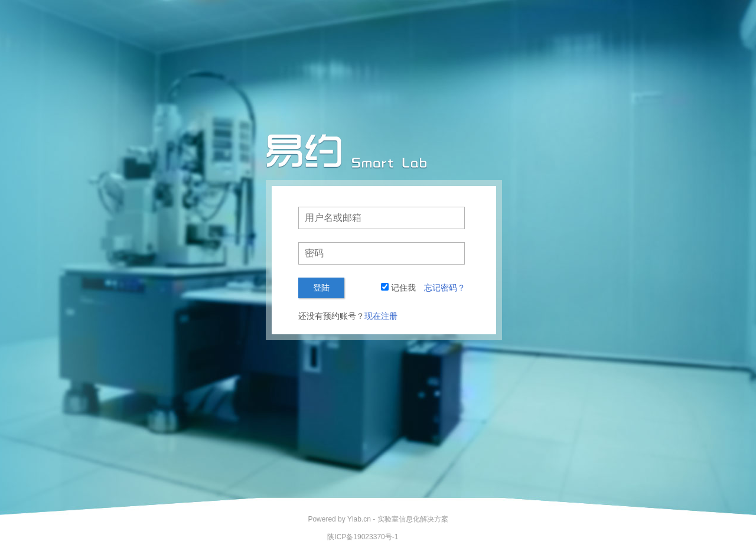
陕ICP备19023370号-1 (363, 537)
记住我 (403, 288)
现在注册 (381, 316)
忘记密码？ (445, 288)
